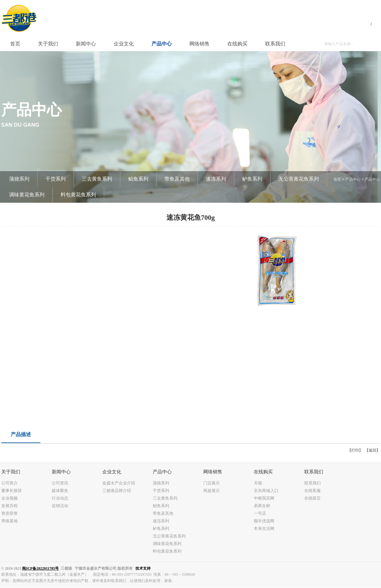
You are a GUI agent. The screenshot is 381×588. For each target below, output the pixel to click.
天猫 (258, 483)
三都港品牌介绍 (117, 491)
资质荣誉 (9, 513)
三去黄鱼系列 (97, 179)
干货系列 (56, 179)
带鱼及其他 (177, 179)
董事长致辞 (12, 491)
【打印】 (355, 450)
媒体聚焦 (60, 491)
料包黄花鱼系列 (78, 195)
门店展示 (211, 483)
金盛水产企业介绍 (119, 483)
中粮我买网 (264, 498)
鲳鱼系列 (138, 179)
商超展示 (211, 491)
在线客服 (313, 491)
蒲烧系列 (19, 179)
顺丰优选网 (264, 521)
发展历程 (9, 506)
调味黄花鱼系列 (27, 195)
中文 (364, 24)
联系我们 (313, 483)
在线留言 (313, 498)
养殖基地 (9, 521)
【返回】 (372, 450)
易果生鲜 (262, 506)
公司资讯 (60, 483)
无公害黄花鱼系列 (299, 179)
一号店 (260, 513)
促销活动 (60, 506)
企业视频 (9, 498)
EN (377, 24)
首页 (337, 179)
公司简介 (9, 483)
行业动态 (60, 498)
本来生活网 (264, 528)
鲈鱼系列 (252, 179)
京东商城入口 (266, 491)
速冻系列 (216, 179)
